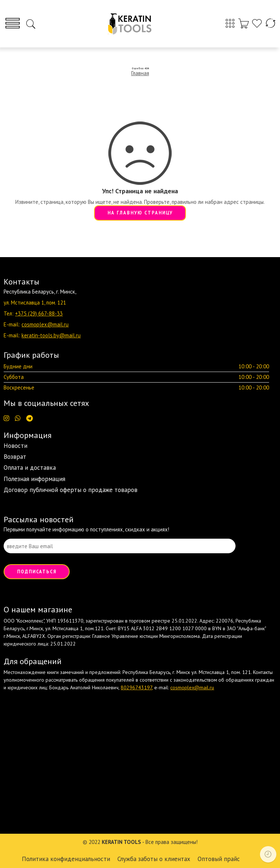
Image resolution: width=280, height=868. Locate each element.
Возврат (15, 457)
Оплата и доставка (30, 468)
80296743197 (136, 687)
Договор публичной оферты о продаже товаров (71, 490)
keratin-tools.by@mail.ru (51, 335)
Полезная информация (34, 479)
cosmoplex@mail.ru (45, 324)
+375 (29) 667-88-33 (39, 313)
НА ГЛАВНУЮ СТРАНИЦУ (140, 213)
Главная (140, 73)
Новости (15, 446)
